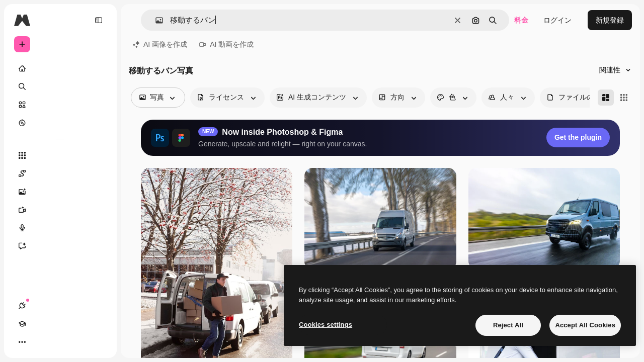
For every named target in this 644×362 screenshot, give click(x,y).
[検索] (60, 86)
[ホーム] (60, 68)
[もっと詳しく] (60, 123)
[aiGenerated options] (318, 98)
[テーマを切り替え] (58, 342)
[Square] (624, 98)
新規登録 (610, 20)
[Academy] (40, 342)
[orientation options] (398, 98)
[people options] (508, 98)
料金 (521, 20)
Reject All (508, 325)
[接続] (22, 342)
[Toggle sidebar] (99, 20)
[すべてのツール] (60, 155)
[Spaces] (60, 173)
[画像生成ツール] (60, 192)
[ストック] (60, 105)
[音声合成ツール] (60, 228)
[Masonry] (606, 98)
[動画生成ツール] (60, 210)
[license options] (227, 98)
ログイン (557, 20)
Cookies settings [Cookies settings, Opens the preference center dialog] (326, 325)
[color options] (453, 98)
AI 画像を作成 (160, 44)
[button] (155, 20)
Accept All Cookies (585, 325)
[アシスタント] (60, 246)
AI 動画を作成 (226, 44)
